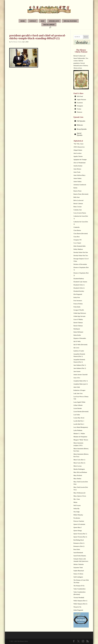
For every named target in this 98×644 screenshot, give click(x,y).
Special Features (70, 21)
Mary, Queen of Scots (80, 496)
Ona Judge (77, 512)
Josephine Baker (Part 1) (81, 381)
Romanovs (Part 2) (79, 546)
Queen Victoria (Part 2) (80, 537)
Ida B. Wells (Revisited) (80, 345)
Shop (42, 21)
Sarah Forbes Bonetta (80, 556)
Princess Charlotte (79, 521)
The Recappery (49, 25)
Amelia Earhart (78, 166)
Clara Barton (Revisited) (81, 234)
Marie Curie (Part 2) (79, 463)
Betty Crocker (78, 207)
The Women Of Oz (79, 586)
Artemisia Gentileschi (80, 185)
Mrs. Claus (77, 499)
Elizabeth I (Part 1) (79, 285)
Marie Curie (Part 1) (79, 460)
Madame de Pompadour (80, 437)
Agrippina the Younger (80, 160)
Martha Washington (79, 469)
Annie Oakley (78, 178)
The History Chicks (16, 42)
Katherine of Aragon (79, 390)
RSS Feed (80, 96)
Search (86, 37)
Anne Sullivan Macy (79, 175)
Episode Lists (54, 21)
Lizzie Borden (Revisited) (81, 412)
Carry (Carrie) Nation (80, 213)
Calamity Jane (78, 210)
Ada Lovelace (78, 153)
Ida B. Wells (77, 341)
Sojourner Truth (78, 568)
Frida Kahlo (77, 307)
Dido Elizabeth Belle (80, 246)
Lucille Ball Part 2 (79, 424)
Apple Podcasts (82, 100)
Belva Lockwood (78, 200)
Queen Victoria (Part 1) (80, 534)
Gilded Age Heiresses (80, 313)
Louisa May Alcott (79, 418)
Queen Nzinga (78, 531)
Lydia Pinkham (78, 430)
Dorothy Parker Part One (81, 252)
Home (23, 21)
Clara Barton (77, 230)
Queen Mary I (78, 527)
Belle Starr (77, 197)
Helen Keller (77, 335)
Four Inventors (78, 301)
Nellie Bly (76, 509)
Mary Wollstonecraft (79, 493)
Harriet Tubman (78, 323)
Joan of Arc (77, 378)
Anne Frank (77, 172)
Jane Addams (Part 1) (80, 365)
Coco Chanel (77, 243)
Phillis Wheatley (78, 515)
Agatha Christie (78, 156)
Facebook (80, 103)
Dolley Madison (78, 249)
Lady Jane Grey (78, 393)
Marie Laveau (78, 466)
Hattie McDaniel (78, 332)
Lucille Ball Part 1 (79, 421)
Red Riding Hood (79, 540)
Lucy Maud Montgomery (81, 427)
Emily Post (77, 297)
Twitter (79, 109)
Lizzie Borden (78, 408)
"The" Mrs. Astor (78, 144)
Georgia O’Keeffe (79, 310)
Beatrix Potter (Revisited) (81, 194)
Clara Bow (77, 237)
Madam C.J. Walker (79, 434)
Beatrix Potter (78, 191)
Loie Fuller (77, 415)
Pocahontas (77, 518)
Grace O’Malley (78, 319)
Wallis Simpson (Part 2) (80, 604)
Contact (33, 21)
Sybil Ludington (78, 577)
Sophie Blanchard (79, 571)
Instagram (80, 106)
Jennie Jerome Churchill (80, 375)
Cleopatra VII (77, 240)
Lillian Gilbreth (78, 405)
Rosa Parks (77, 549)
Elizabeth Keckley (79, 291)
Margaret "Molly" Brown (81, 440)
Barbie (75, 188)
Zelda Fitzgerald (78, 610)
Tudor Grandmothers (80, 589)
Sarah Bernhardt (78, 553)
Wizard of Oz (77, 607)
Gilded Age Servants (79, 316)
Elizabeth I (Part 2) (79, 288)
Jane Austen (77, 371)
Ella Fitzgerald (78, 294)
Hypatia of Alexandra (80, 338)
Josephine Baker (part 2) (81, 384)
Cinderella (76, 227)
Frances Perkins (78, 304)
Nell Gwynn (77, 505)
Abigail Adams (78, 150)
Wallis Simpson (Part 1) (80, 601)
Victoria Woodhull (79, 598)
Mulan (75, 502)
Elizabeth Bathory (79, 279)
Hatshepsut (77, 329)
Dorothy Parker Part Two (81, 256)
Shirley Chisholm (79, 564)
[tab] (81, 121)
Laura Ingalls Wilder (79, 402)
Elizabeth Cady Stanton (80, 282)
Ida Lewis (76, 348)
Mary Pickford (78, 475)
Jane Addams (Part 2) (80, 368)
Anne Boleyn (77, 169)
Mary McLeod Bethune (80, 472)
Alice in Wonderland (79, 163)
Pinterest (80, 112)
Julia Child (77, 387)
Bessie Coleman (78, 204)
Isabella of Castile (79, 351)
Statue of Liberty (78, 574)
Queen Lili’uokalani (79, 524)
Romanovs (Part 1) (79, 543)
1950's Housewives (79, 147)
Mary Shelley (77, 479)
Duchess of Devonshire (80, 264)
